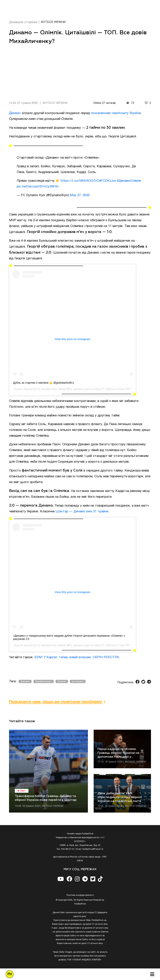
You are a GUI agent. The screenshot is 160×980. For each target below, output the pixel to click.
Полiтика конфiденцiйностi (80, 895)
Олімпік (62, 681)
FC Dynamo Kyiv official (51, 389)
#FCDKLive (107, 181)
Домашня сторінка (23, 22)
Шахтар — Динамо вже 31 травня (82, 511)
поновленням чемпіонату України (116, 113)
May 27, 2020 (80, 195)
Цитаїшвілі (78, 681)
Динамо (15, 113)
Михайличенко (44, 681)
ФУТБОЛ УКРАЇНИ (53, 22)
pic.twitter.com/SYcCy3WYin (38, 187)
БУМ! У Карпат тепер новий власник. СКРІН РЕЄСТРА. (77, 657)
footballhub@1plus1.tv (93, 849)
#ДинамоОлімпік (129, 181)
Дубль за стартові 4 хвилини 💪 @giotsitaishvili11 (44, 383)
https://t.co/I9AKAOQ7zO (80, 181)
